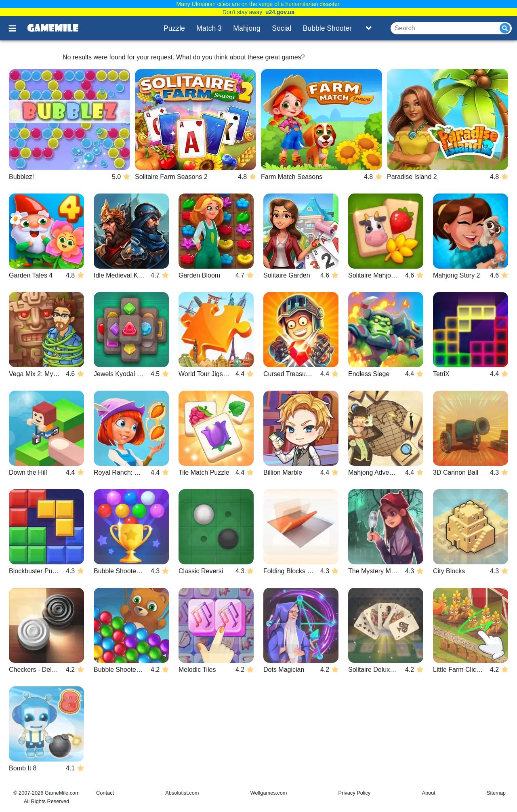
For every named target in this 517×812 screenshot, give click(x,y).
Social (282, 28)
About (428, 793)
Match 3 (209, 28)
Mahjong (247, 28)
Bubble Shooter (327, 28)
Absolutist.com (182, 793)
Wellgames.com (269, 793)
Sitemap (496, 793)
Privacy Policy (355, 793)
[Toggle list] (369, 28)
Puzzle (174, 28)
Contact (105, 793)
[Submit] (505, 28)
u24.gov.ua (280, 12)
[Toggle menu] (17, 28)
